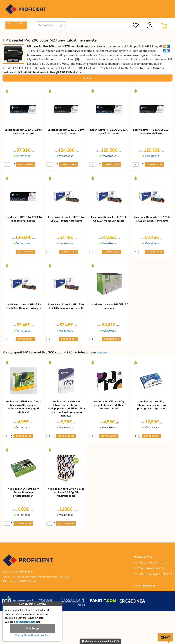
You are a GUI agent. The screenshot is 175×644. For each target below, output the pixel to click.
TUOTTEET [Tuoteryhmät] (16, 24)
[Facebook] (168, 51)
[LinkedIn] (168, 46)
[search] (62, 24)
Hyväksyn (32, 629)
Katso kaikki (103, 353)
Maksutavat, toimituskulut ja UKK (100, 641)
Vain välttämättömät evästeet (32, 635)
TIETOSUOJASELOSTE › (150, 569)
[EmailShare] (165, 46)
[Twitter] (165, 51)
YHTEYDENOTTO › (146, 586)
